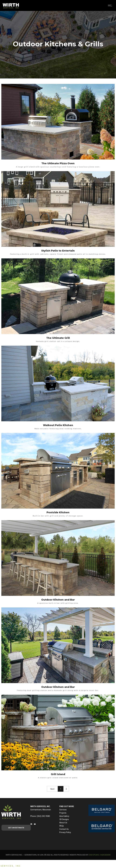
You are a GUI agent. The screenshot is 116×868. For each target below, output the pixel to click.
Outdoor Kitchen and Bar (58, 600)
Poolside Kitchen (58, 512)
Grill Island (58, 774)
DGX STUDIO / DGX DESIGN (100, 855)
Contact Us (64, 829)
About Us (63, 823)
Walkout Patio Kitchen (58, 425)
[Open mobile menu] (111, 5)
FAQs (62, 826)
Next (52, 789)
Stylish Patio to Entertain (58, 251)
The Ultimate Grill (58, 338)
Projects (63, 813)
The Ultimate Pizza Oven (58, 163)
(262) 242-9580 (43, 816)
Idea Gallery (64, 816)
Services (63, 810)
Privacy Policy (65, 832)
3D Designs (64, 819)
